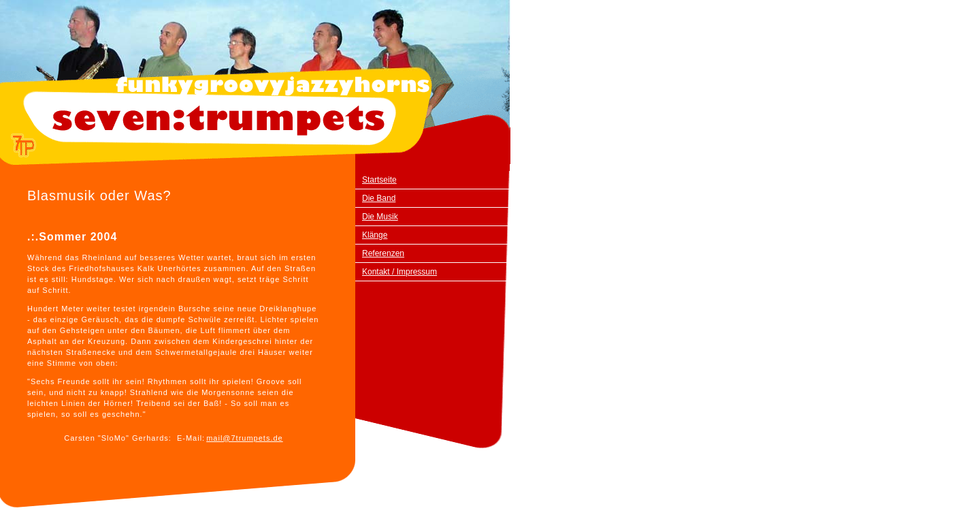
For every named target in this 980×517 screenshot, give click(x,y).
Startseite (379, 180)
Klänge (375, 235)
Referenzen (383, 253)
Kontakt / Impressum (399, 272)
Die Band (379, 198)
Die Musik (380, 217)
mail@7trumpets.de (245, 438)
